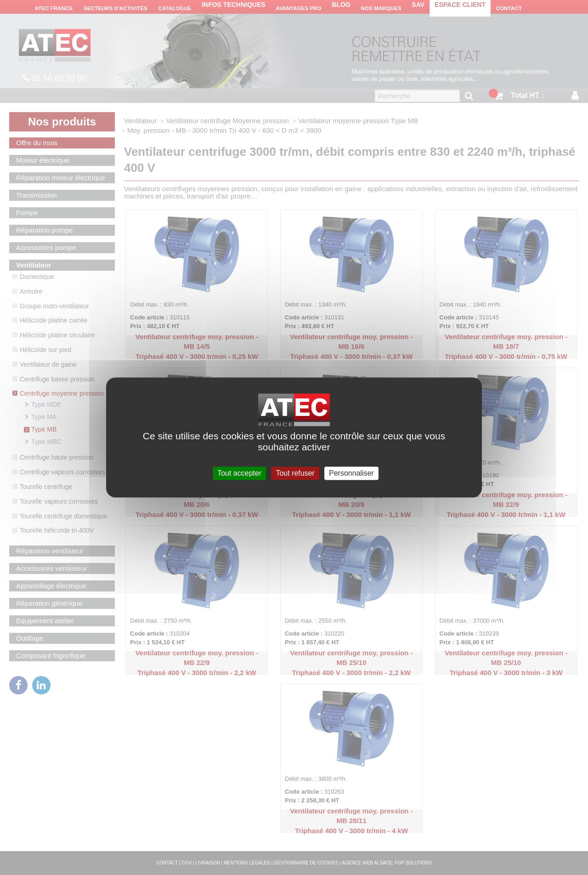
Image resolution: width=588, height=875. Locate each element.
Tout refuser (295, 473)
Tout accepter (239, 473)
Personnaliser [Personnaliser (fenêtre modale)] (351, 473)
